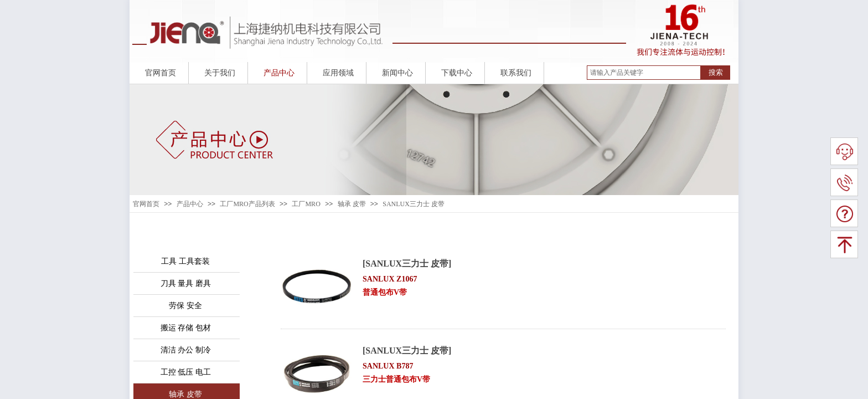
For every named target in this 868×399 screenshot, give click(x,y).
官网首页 (146, 204)
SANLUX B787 (388, 366)
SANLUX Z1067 (390, 279)
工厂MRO (306, 204)
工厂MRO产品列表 (247, 204)
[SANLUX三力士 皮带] (407, 264)
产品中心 (190, 204)
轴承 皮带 (352, 204)
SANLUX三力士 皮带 (414, 204)
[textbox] (644, 73)
